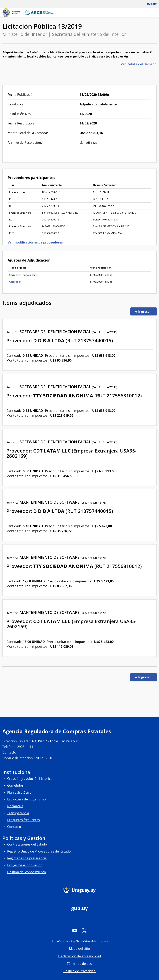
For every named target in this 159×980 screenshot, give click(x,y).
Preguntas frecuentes (23, 820)
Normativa (15, 806)
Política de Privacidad (79, 971)
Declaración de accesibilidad (80, 956)
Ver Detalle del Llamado (139, 64)
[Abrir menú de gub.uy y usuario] (149, 4)
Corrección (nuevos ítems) (24, 275)
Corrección (15, 282)
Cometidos (15, 785)
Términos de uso (79, 964)
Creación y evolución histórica (30, 779)
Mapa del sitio (79, 949)
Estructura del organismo (26, 799)
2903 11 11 (25, 747)
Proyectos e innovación (25, 865)
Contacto (9, 752)
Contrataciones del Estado (27, 844)
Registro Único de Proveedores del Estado (39, 851)
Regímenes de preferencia (27, 858)
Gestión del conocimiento (27, 872)
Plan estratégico (19, 792)
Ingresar (146, 311)
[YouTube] (75, 930)
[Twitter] (84, 930)
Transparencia (18, 813)
